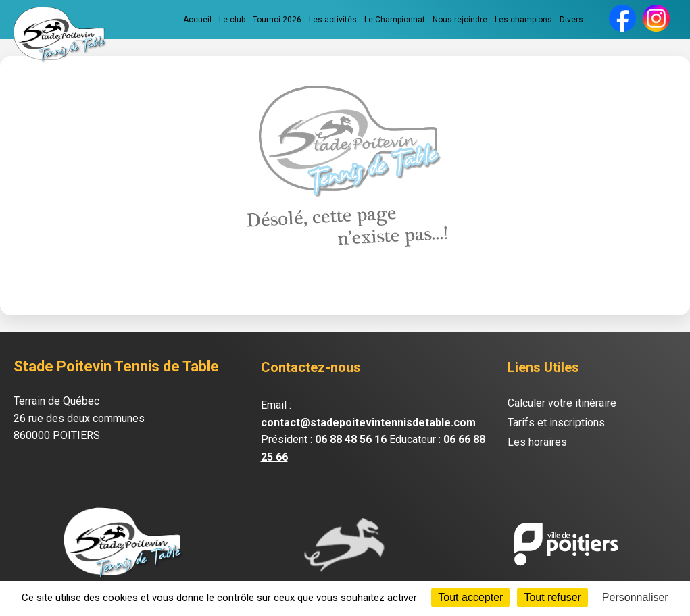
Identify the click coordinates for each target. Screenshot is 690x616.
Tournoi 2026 (277, 20)
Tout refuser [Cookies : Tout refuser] (552, 597)
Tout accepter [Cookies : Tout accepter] (470, 597)
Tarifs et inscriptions (556, 422)
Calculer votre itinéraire (562, 403)
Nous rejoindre (460, 20)
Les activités (333, 20)
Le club (232, 20)
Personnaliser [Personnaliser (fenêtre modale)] (635, 597)
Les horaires (537, 442)
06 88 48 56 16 (351, 439)
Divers (571, 20)
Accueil (197, 20)
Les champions (523, 20)
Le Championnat (395, 20)
